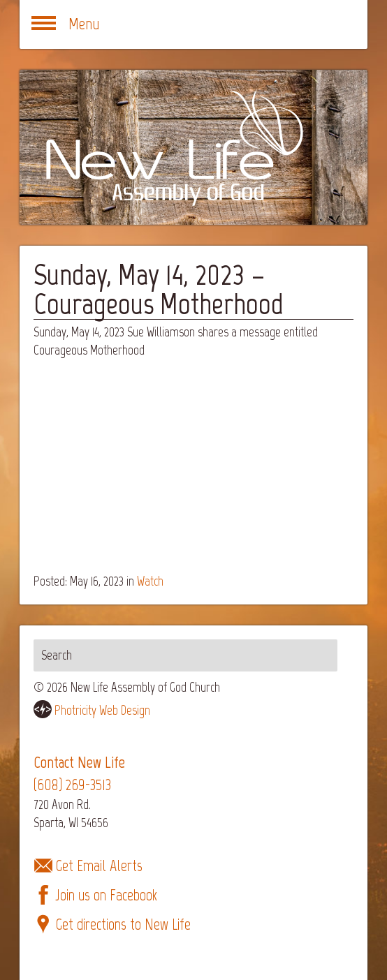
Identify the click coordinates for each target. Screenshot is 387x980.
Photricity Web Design (102, 710)
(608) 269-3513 (72, 785)
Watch (150, 581)
